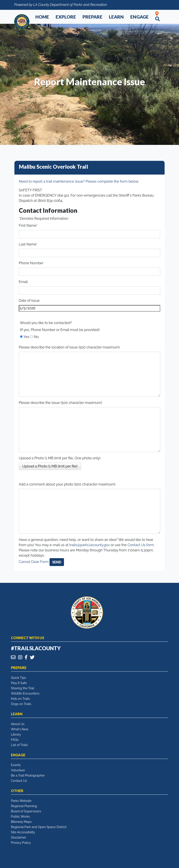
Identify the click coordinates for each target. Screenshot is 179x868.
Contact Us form (141, 545)
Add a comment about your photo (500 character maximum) (67, 484)
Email (23, 282)
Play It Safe (19, 683)
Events (16, 765)
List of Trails (19, 745)
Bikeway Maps (21, 822)
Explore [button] (66, 17)
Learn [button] (116, 17)
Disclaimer (19, 837)
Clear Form (40, 562)
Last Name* (28, 244)
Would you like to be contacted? (46, 323)
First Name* (28, 226)
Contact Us (19, 781)
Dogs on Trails (21, 704)
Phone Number (31, 263)
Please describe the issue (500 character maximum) (60, 403)
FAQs (15, 740)
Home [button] (42, 17)
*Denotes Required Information (44, 219)
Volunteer (18, 770)
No (36, 337)
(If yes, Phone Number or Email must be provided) (60, 330)
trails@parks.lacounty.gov (89, 545)
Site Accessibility (23, 832)
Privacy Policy (21, 843)
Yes (26, 337)
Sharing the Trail (22, 688)
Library (16, 734)
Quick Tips (18, 678)
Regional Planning (24, 806)
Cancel (24, 562)
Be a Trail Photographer (28, 775)
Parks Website (21, 801)
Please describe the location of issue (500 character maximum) (69, 347)
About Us (18, 724)
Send (57, 562)
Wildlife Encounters (25, 693)
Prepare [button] (92, 17)
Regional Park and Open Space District (39, 827)
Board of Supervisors (26, 811)
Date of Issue (29, 301)
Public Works (20, 816)
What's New (20, 729)
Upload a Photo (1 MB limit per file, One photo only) (60, 458)
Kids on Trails (20, 699)
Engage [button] (139, 17)
